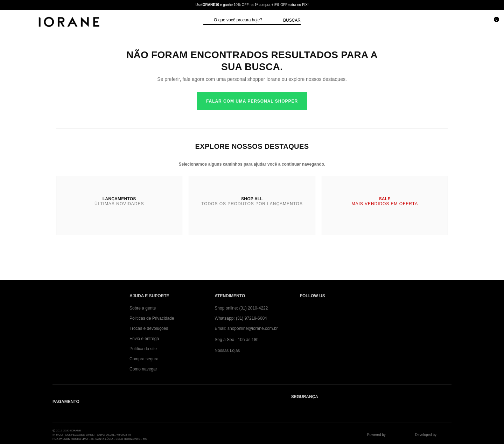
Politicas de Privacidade (152, 318)
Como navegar (143, 369)
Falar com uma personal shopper (252, 101)
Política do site (143, 349)
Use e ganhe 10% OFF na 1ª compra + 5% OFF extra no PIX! (252, 5)
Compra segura (144, 359)
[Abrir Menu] (12, 23)
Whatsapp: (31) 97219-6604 (241, 318)
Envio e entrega (144, 339)
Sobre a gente (143, 308)
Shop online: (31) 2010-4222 (241, 308)
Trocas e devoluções (149, 328)
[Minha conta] (461, 23)
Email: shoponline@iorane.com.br (246, 328)
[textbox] (247, 20)
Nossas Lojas (227, 351)
